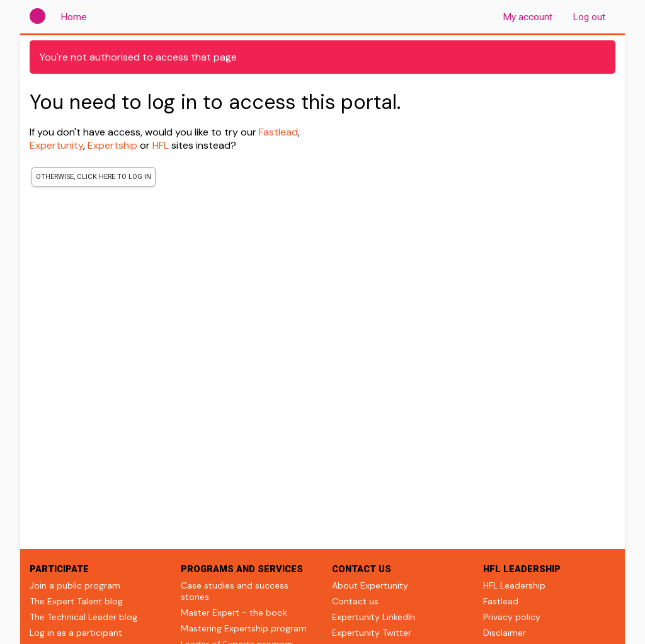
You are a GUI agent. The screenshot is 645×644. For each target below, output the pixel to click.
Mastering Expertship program (244, 628)
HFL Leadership (514, 585)
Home (76, 17)
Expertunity (56, 145)
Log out (589, 17)
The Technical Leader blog (83, 617)
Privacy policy (512, 617)
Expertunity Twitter (372, 633)
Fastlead (278, 132)
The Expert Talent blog (76, 601)
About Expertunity (370, 585)
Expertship (112, 145)
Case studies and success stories (235, 591)
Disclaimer (505, 633)
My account (528, 17)
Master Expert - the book (234, 612)
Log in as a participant (76, 633)
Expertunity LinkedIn (374, 617)
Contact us (355, 601)
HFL (161, 145)
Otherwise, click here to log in (94, 177)
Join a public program (75, 585)
